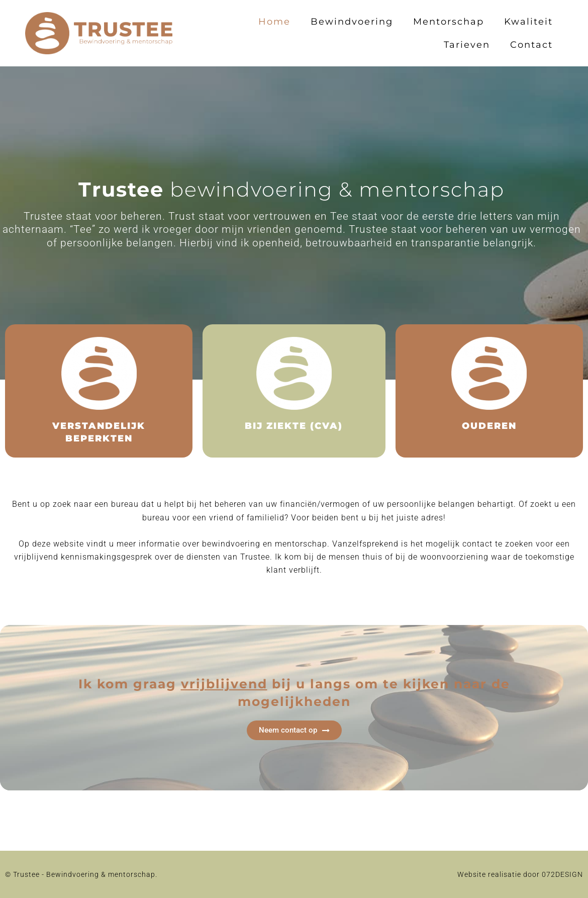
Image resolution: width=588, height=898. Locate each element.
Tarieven (467, 45)
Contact (531, 45)
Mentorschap (449, 22)
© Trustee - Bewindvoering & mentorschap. (81, 874)
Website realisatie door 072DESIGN (520, 874)
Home (274, 22)
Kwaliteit (528, 22)
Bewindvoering (352, 22)
